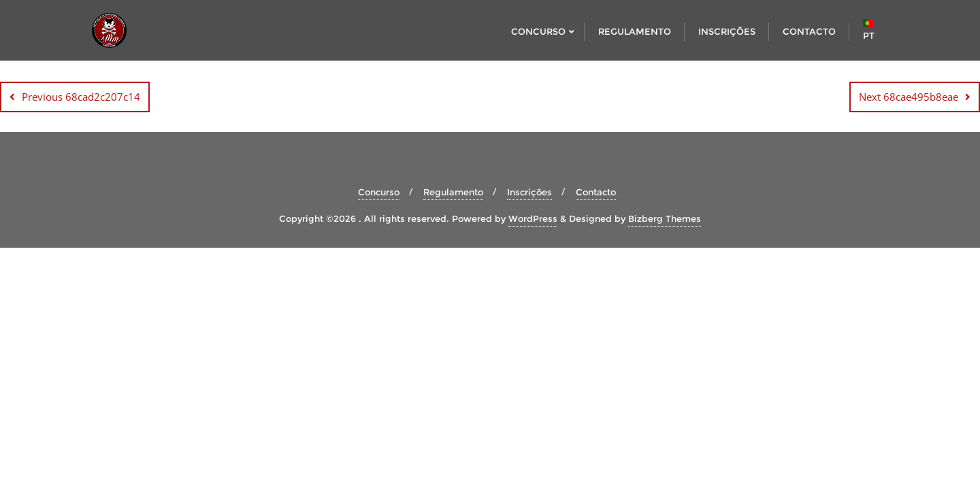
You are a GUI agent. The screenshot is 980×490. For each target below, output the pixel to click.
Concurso (379, 192)
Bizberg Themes (665, 218)
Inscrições (529, 192)
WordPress (533, 218)
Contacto (596, 192)
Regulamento (453, 192)
